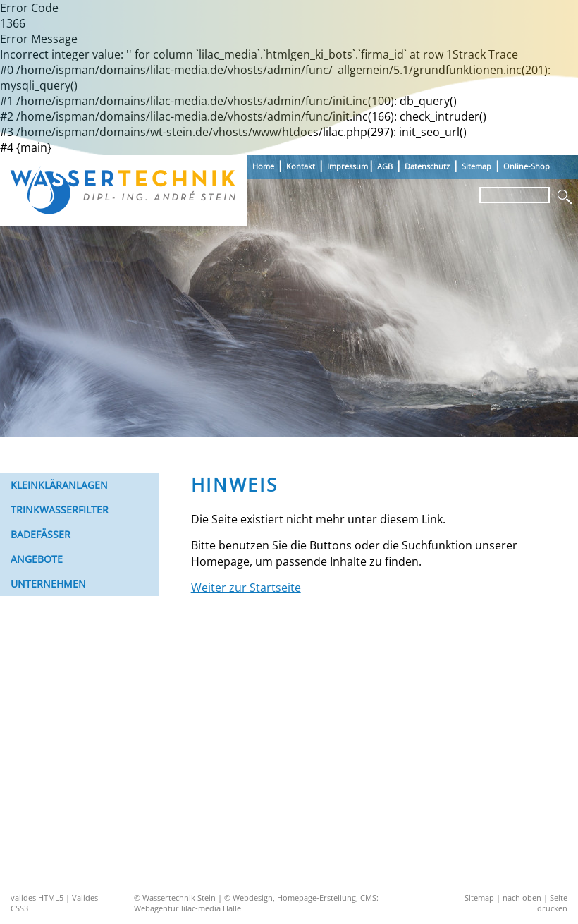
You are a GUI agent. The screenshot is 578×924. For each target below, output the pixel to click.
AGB (385, 166)
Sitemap (476, 166)
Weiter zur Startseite (246, 588)
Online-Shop (527, 166)
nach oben (522, 898)
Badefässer (41, 534)
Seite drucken (552, 903)
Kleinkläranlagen (59, 485)
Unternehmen (48, 584)
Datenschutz (427, 166)
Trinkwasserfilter (60, 510)
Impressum (348, 166)
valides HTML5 (37, 898)
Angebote (37, 559)
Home (263, 166)
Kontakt (301, 166)
